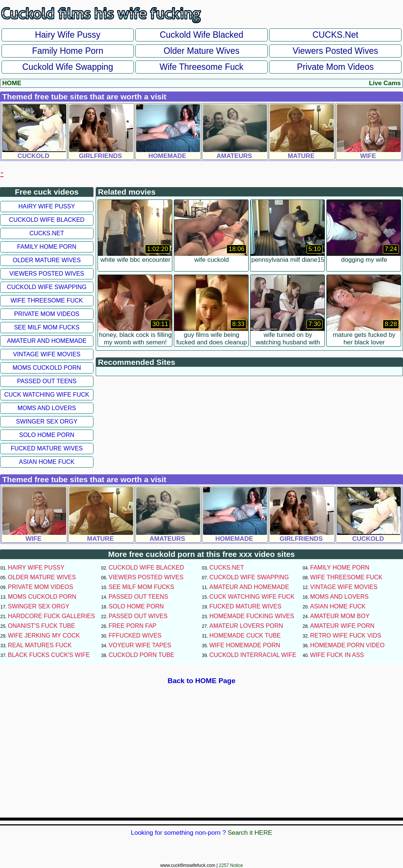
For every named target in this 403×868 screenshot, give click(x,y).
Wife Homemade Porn (245, 645)
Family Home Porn (68, 51)
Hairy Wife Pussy (67, 35)
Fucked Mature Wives (47, 448)
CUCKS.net (336, 35)
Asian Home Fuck (47, 462)
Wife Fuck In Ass (337, 655)
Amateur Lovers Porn (246, 626)
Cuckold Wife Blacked (201, 35)
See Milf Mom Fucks (47, 327)
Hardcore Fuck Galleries (51, 616)
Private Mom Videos (335, 67)
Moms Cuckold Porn (47, 368)
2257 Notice (231, 865)
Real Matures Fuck (40, 645)
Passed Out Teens (47, 381)
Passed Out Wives (138, 616)
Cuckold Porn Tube (142, 655)
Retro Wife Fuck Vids (346, 635)
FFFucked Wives (135, 635)
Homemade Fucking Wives (252, 616)
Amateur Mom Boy (340, 616)
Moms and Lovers (47, 408)
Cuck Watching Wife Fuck (47, 395)
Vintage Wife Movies (47, 354)
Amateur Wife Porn (342, 626)
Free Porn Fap (133, 626)
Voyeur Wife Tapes (140, 645)
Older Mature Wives (201, 51)
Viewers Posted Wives (335, 51)
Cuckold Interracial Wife (253, 655)
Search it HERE (250, 833)
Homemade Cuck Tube (245, 635)
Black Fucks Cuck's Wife (49, 655)
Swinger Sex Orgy (47, 421)
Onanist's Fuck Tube (41, 626)
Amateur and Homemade (47, 341)
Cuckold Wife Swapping (68, 67)
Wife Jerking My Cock (44, 635)
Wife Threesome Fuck (202, 67)
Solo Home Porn (47, 435)
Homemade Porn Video (347, 645)
